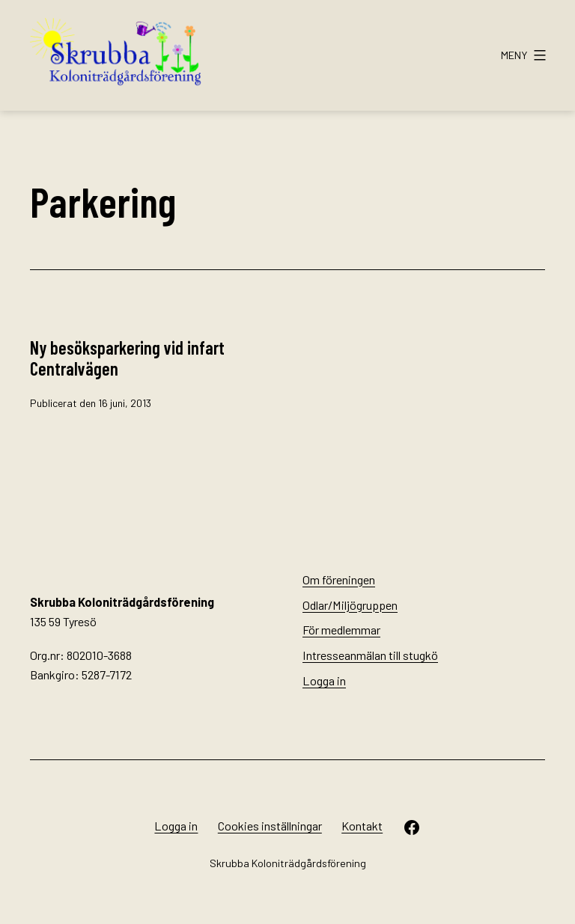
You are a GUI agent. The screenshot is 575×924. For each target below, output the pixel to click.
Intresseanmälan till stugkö (370, 655)
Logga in (324, 680)
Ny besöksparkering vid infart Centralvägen (127, 358)
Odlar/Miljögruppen (350, 605)
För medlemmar (341, 630)
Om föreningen (339, 579)
